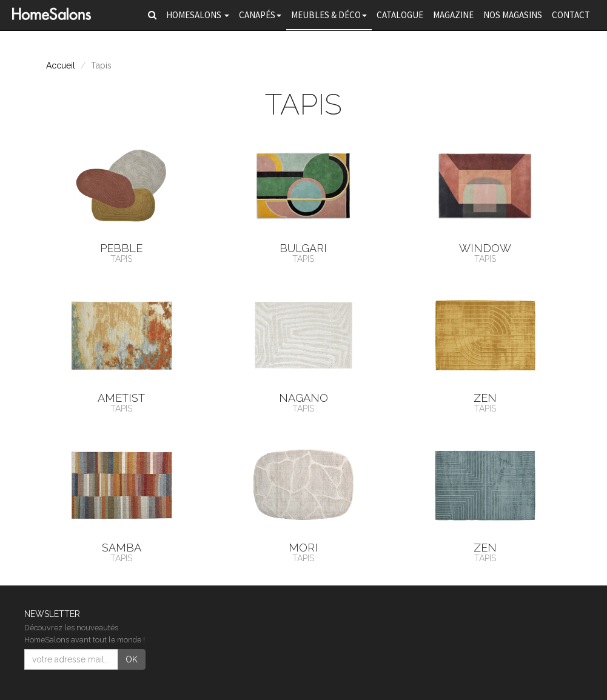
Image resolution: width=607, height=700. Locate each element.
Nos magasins (513, 15)
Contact (571, 15)
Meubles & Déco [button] (329, 15)
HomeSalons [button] (198, 15)
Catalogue (400, 15)
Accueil (61, 65)
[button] (152, 15)
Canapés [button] (260, 15)
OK (132, 659)
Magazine (453, 15)
